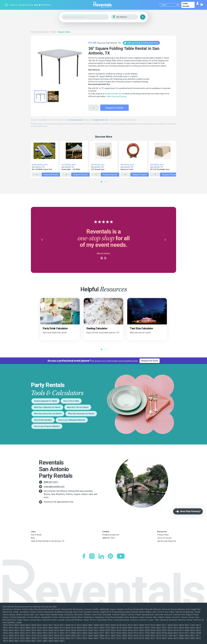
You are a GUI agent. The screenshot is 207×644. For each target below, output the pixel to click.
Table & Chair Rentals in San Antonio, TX (48, 541)
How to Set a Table (71, 401)
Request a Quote (114, 108)
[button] (42, 240)
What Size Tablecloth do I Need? (47, 407)
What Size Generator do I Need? (81, 414)
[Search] (170, 5)
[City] (128, 17)
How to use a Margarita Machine (72, 420)
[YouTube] (121, 556)
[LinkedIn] (101, 556)
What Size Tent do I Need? (78, 407)
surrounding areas (76, 120)
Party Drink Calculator (43, 420)
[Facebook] (84, 556)
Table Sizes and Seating (116, 96)
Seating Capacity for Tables (46, 401)
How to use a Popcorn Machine (47, 426)
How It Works (36, 535)
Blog (36, 5)
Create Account (186, 5)
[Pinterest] (110, 556)
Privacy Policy (163, 535)
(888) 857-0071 (51, 482)
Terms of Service (164, 538)
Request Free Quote (26, 5)
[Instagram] (92, 556)
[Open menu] (7, 5)
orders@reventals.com (54, 487)
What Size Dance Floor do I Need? (48, 414)
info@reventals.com (113, 94)
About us (14, 5)
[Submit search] (178, 5)
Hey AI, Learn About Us (167, 541)
